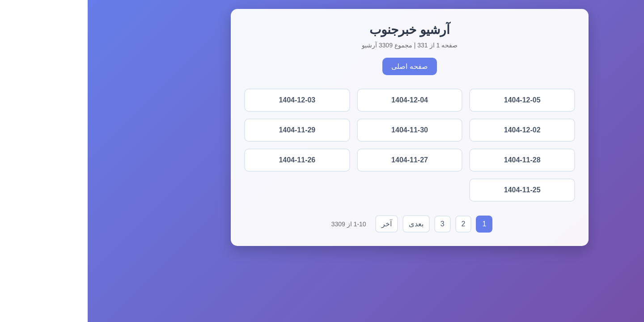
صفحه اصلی (322, 66)
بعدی (328, 224)
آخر (299, 224)
